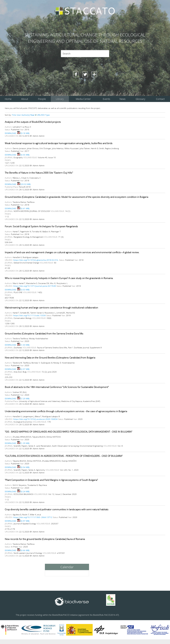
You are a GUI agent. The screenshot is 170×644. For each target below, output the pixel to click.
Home (8, 99)
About (25, 99)
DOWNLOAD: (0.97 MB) (17, 521)
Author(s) (26, 115)
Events (106, 99)
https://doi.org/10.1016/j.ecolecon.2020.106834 (35, 419)
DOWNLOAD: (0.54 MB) (17, 467)
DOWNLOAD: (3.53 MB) (17, 290)
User (19, 115)
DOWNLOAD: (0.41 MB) (17, 208)
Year (34, 115)
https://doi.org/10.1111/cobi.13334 (29, 315)
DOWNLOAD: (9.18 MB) (17, 133)
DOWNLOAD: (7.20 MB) (17, 398)
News (123, 99)
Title (14, 115)
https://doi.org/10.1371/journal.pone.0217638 (35, 286)
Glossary (140, 99)
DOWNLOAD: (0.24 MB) (17, 491)
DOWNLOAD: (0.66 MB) (17, 550)
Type (47, 115)
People (42, 99)
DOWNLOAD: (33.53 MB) (18, 184)
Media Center (83, 99)
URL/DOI (41, 115)
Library (60, 99)
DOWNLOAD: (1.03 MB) (17, 345)
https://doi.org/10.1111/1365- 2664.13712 (33, 517)
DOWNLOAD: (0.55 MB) (17, 155)
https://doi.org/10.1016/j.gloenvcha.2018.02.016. (36, 260)
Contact (160, 99)
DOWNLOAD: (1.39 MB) (17, 443)
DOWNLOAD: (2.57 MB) (17, 369)
